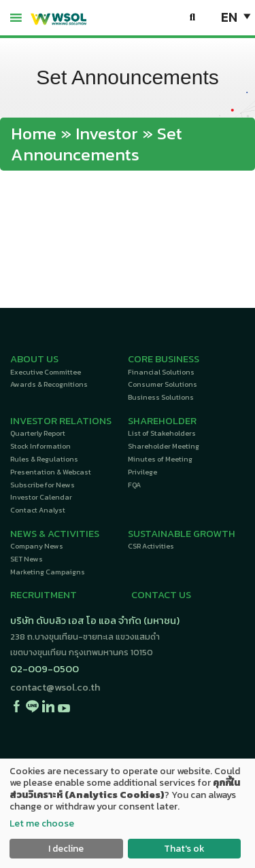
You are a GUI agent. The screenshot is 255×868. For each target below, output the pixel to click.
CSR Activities (151, 546)
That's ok (184, 849)
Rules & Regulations (44, 459)
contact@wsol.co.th (55, 687)
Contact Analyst (38, 510)
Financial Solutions (161, 372)
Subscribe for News (42, 485)
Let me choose (42, 824)
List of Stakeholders (162, 433)
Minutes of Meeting (160, 459)
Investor (107, 133)
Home (34, 133)
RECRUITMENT (44, 595)
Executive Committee (46, 372)
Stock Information (40, 446)
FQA (134, 485)
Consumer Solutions (163, 384)
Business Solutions (161, 397)
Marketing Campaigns (48, 572)
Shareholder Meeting (164, 446)
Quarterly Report (38, 433)
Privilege (142, 472)
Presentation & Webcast (51, 472)
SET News (27, 559)
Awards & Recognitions (49, 384)
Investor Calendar (41, 497)
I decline (66, 849)
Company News (37, 546)
